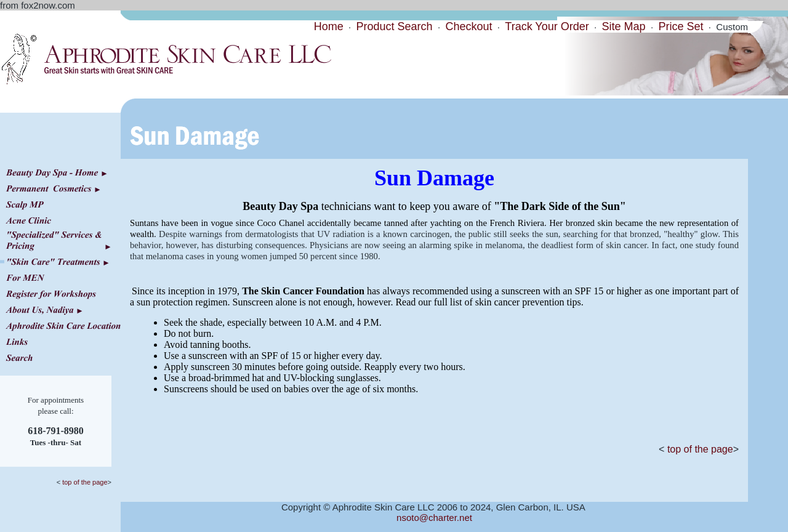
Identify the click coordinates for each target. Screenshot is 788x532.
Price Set (681, 26)
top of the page (84, 482)
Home (329, 26)
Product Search (395, 26)
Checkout (468, 26)
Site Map (624, 26)
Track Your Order (547, 26)
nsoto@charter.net (434, 518)
